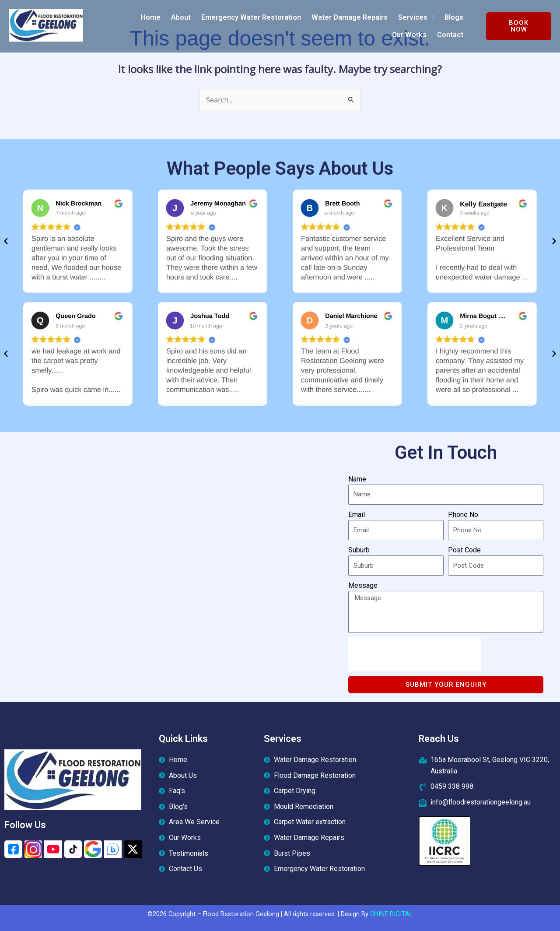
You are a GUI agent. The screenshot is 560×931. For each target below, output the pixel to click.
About (181, 17)
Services (416, 17)
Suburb (359, 550)
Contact (450, 35)
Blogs (454, 17)
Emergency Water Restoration (251, 17)
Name (357, 479)
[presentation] (415, 654)
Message (363, 585)
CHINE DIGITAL (391, 914)
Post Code (464, 550)
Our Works (409, 35)
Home (151, 17)
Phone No (463, 515)
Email (357, 515)
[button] (416, 18)
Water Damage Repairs (350, 17)
